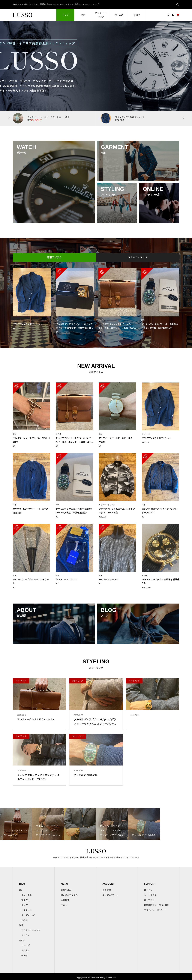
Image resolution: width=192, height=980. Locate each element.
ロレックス (27, 895)
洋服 (21, 925)
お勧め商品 (66, 890)
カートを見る (150, 895)
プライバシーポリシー (154, 910)
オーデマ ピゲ (28, 915)
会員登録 (107, 890)
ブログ (64, 905)
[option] (96, 66)
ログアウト (149, 900)
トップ (65, 15)
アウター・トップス (101, 15)
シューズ (25, 945)
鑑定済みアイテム (69, 895)
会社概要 (65, 900)
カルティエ (27, 910)
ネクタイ (25, 950)
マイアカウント (110, 895)
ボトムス (119, 15)
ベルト (24, 955)
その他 (137, 15)
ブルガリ (25, 900)
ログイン (148, 890)
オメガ (24, 905)
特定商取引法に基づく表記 (157, 905)
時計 (83, 15)
